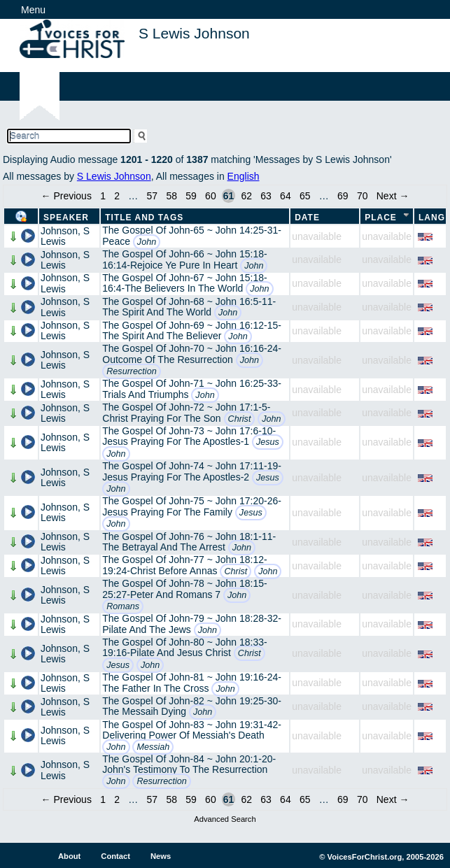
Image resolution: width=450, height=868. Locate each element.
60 (211, 196)
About (69, 856)
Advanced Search (225, 819)
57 (153, 196)
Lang (432, 218)
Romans (123, 606)
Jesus (268, 442)
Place (381, 218)
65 (305, 196)
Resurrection (131, 371)
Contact (115, 856)
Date (307, 218)
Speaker (66, 218)
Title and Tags (144, 218)
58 (171, 196)
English (244, 176)
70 (363, 196)
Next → (393, 196)
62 (246, 196)
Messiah (153, 747)
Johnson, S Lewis (65, 236)
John (147, 242)
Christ (240, 419)
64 (286, 196)
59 (191, 196)
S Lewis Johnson (114, 176)
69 (343, 196)
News (161, 856)
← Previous (66, 196)
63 (266, 196)
